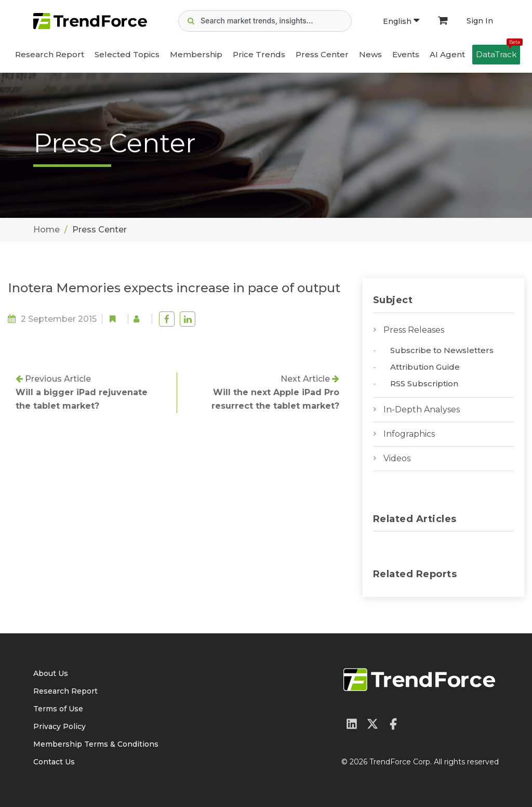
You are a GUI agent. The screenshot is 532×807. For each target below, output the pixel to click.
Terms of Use (58, 709)
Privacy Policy (59, 726)
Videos (397, 458)
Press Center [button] (322, 54)
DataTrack (498, 52)
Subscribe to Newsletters (442, 350)
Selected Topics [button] (127, 54)
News (370, 54)
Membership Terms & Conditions (96, 744)
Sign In (480, 21)
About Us (51, 673)
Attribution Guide (425, 367)
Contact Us (54, 762)
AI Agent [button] (447, 54)
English (401, 21)
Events (406, 54)
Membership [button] (196, 54)
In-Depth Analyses (422, 409)
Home (46, 230)
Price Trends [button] (259, 54)
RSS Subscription (424, 383)
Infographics (409, 434)
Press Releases (414, 330)
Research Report (50, 54)
